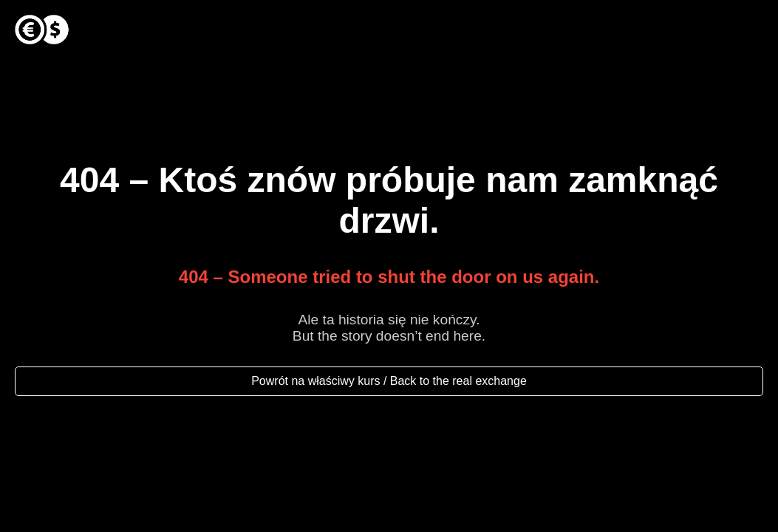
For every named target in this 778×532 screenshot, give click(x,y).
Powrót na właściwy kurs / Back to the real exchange (389, 381)
